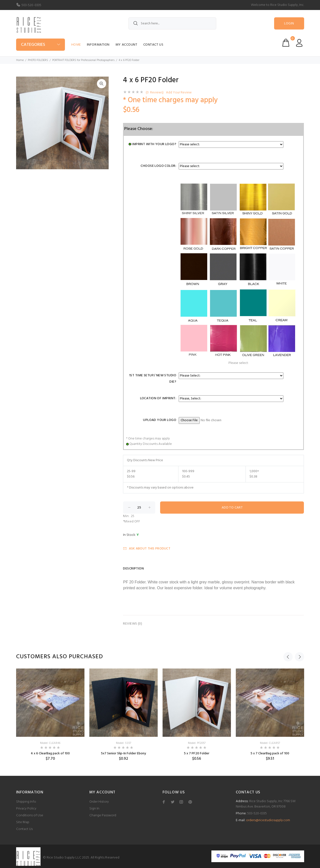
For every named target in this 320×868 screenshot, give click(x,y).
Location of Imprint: (158, 398)
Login (289, 24)
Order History (99, 802)
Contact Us (153, 45)
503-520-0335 (31, 5)
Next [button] (299, 657)
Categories (33, 45)
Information (98, 45)
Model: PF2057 (197, 743)
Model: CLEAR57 (270, 743)
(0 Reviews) (155, 93)
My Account (126, 45)
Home (76, 45)
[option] (50, 715)
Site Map (23, 822)
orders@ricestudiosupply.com (268, 820)
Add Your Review (179, 93)
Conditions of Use (30, 815)
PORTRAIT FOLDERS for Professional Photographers (83, 60)
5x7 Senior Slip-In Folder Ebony (123, 753)
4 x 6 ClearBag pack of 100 (50, 753)
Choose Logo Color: (158, 166)
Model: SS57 (124, 743)
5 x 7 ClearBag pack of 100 (270, 753)
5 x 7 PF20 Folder (197, 753)
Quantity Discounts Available (151, 444)
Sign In (94, 809)
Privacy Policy (26, 809)
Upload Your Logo (160, 420)
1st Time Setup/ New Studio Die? (153, 379)
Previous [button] (288, 657)
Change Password (103, 815)
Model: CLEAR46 (50, 743)
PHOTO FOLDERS (38, 60)
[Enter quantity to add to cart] (139, 508)
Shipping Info (26, 802)
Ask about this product (147, 549)
